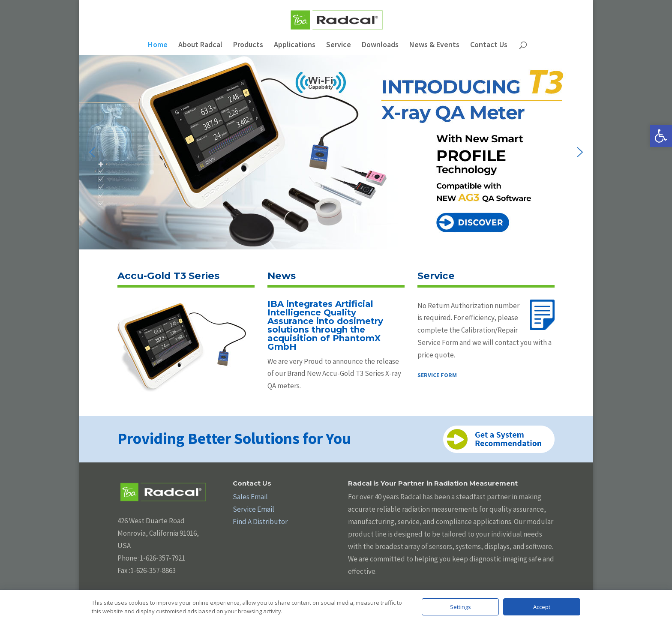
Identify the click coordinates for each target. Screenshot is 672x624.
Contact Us (489, 45)
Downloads (380, 45)
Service (339, 45)
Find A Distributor (260, 522)
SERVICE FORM (437, 375)
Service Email (253, 509)
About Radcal (200, 45)
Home (158, 45)
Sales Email (250, 497)
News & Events (434, 45)
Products (248, 45)
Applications (295, 45)
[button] (661, 136)
